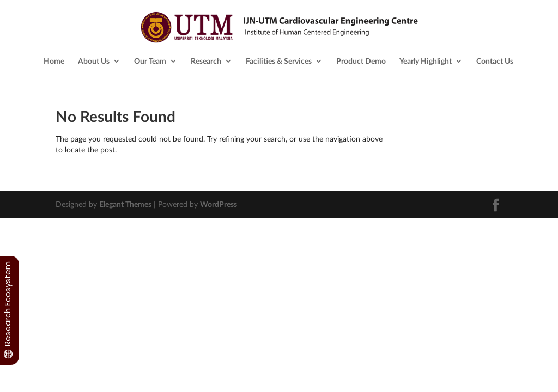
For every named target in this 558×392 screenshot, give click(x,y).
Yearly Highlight (426, 61)
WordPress (219, 204)
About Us (94, 61)
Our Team (150, 61)
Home (54, 61)
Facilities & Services (279, 61)
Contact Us (495, 61)
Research (206, 61)
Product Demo (361, 61)
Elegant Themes (125, 204)
